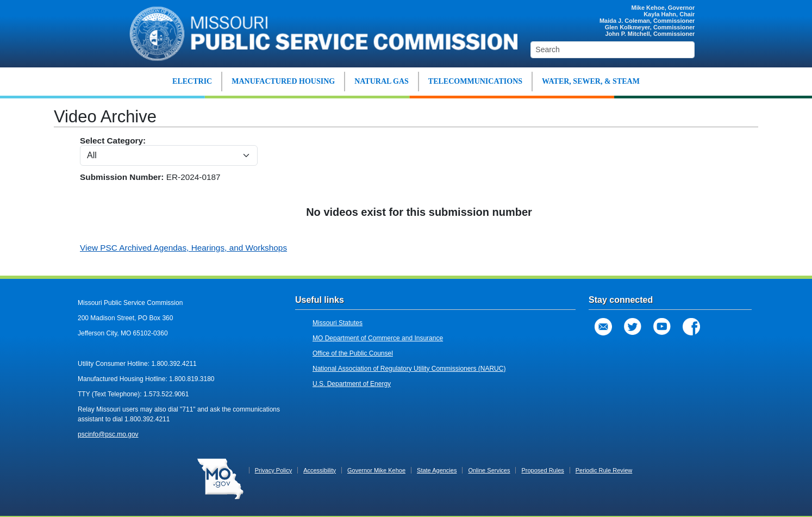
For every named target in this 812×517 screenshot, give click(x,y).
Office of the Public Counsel (353, 353)
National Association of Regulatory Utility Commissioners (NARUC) (409, 369)
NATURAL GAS (382, 81)
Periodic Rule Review (604, 470)
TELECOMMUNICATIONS (475, 81)
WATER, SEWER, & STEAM (591, 81)
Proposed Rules (542, 470)
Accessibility (320, 470)
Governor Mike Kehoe (376, 470)
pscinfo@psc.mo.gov (108, 434)
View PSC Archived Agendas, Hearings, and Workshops (183, 248)
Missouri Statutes (338, 323)
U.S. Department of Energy (352, 384)
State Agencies (437, 470)
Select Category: (169, 151)
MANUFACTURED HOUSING (283, 81)
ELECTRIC (192, 81)
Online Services (489, 470)
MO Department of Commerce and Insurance (378, 338)
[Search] (613, 50)
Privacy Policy (273, 470)
